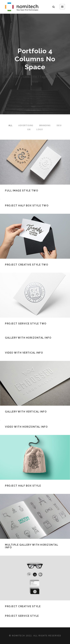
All (11, 125)
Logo (40, 129)
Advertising (26, 125)
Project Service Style (22, 616)
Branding (45, 125)
